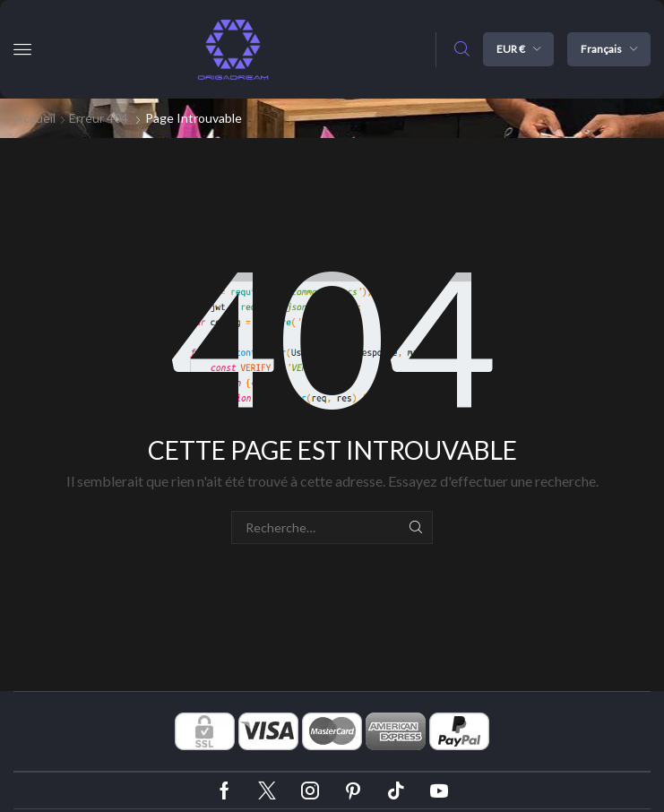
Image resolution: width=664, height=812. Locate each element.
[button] (22, 49)
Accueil (35, 118)
